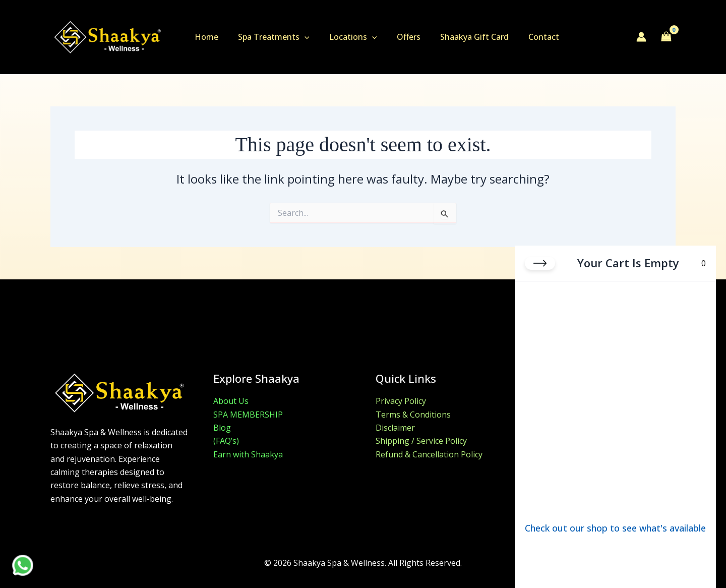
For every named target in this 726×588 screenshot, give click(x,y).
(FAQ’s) (226, 441)
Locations (344, 37)
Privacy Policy (401, 401)
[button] (299, 37)
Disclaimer (395, 428)
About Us (231, 401)
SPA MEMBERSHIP (248, 415)
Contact (524, 37)
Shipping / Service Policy (421, 441)
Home (204, 37)
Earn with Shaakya (248, 454)
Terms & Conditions (413, 415)
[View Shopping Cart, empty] (666, 37)
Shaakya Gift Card (458, 37)
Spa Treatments (268, 37)
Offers (396, 37)
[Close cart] (540, 263)
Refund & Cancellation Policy (429, 454)
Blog (222, 428)
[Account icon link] (641, 37)
